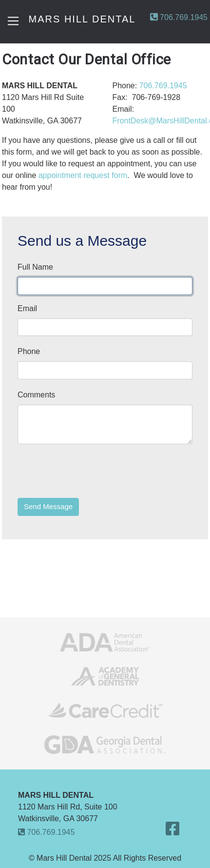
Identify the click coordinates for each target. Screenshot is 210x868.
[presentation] (92, 471)
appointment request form (83, 175)
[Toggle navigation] (13, 21)
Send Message (48, 506)
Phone (29, 351)
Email (27, 308)
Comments (36, 395)
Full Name (35, 267)
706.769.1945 (179, 17)
